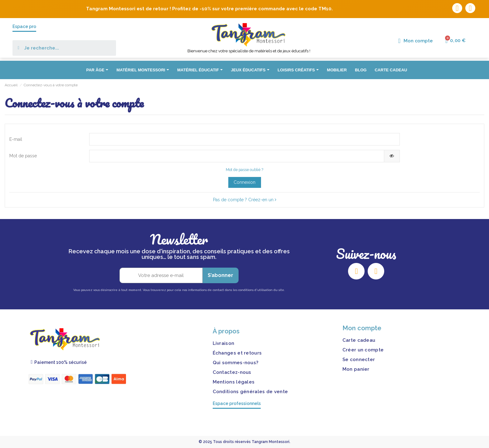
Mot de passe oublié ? (244, 170)
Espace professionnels (237, 403)
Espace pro (24, 26)
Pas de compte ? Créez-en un (245, 200)
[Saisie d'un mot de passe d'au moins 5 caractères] (237, 156)
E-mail (16, 139)
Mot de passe (23, 156)
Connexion (244, 182)
